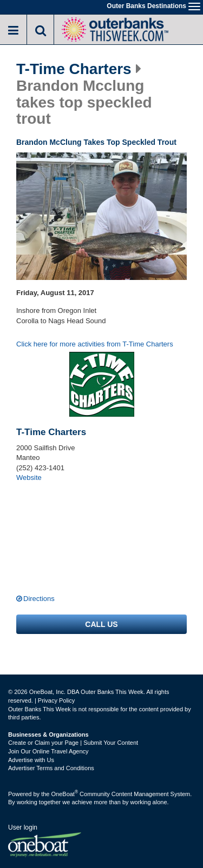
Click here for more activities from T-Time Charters (95, 344)
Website (29, 478)
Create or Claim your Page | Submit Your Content (73, 743)
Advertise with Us (31, 760)
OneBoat (65, 794)
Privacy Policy (56, 700)
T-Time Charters (74, 69)
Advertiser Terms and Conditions (51, 768)
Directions (39, 599)
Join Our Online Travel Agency (48, 751)
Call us (101, 624)
